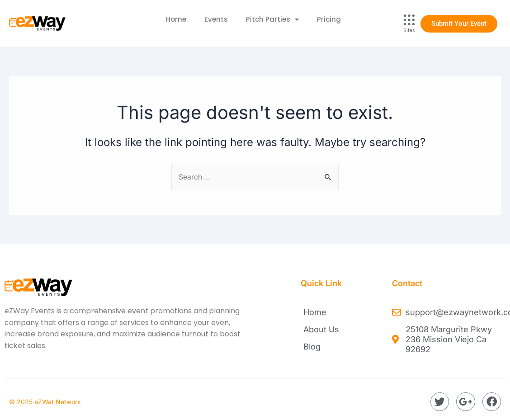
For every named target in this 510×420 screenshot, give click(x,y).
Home (176, 19)
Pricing (329, 19)
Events (216, 19)
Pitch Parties (272, 20)
